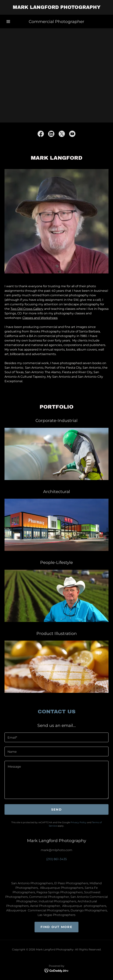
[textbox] (56, 737)
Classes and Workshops (40, 318)
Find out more (56, 927)
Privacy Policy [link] (79, 822)
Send (56, 810)
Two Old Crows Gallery (27, 309)
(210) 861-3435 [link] (56, 859)
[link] (56, 7)
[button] (8, 21)
